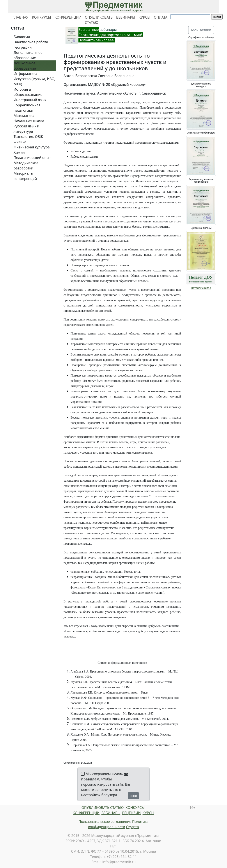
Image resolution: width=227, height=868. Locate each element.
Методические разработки (26, 166)
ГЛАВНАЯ (21, 17)
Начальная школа (29, 121)
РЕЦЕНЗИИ (132, 813)
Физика (20, 142)
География (23, 47)
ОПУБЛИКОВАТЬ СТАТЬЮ (99, 20)
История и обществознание (28, 92)
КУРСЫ (145, 17)
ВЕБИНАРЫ (126, 17)
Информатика (25, 74)
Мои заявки (201, 30)
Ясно (133, 796)
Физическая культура (32, 147)
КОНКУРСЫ (42, 17)
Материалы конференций (25, 176)
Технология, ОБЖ (28, 137)
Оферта (132, 827)
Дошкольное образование (25, 66)
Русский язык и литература (26, 129)
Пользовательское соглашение (105, 822)
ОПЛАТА (161, 17)
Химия (19, 152)
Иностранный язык (30, 100)
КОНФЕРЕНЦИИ (68, 17)
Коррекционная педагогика (27, 108)
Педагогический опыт (32, 158)
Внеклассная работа (31, 42)
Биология (22, 37)
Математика (24, 116)
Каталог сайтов (201, 288)
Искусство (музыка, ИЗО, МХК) (34, 81)
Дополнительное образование (28, 55)
